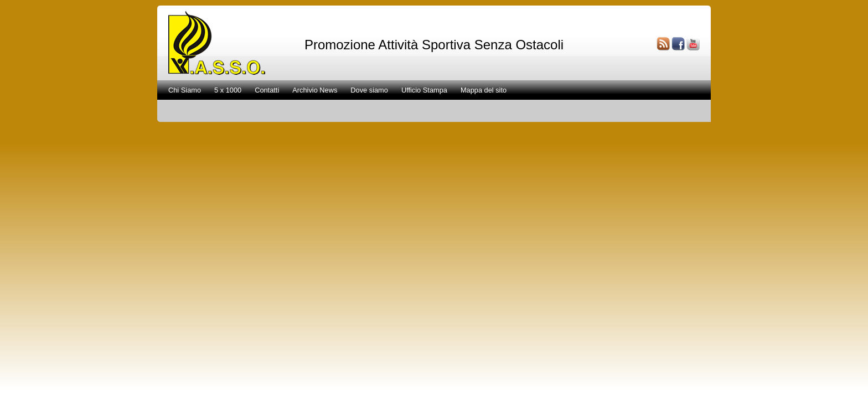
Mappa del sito (484, 90)
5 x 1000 (228, 90)
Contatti (267, 90)
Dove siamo (369, 90)
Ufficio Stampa (424, 90)
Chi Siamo (185, 90)
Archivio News (315, 90)
